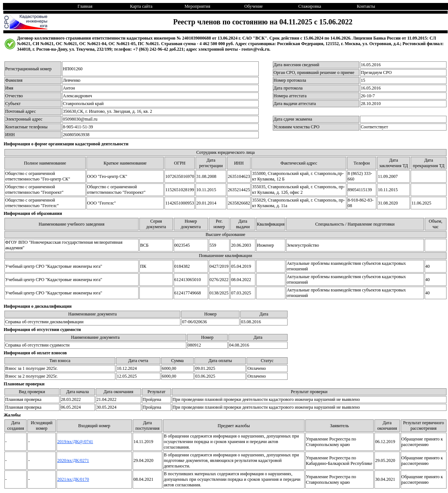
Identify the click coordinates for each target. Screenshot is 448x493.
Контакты (366, 6)
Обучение (254, 6)
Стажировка (310, 6)
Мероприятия (197, 6)
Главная (85, 6)
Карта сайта (141, 6)
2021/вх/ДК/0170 (73, 479)
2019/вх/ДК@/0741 (75, 442)
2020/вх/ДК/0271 (73, 460)
